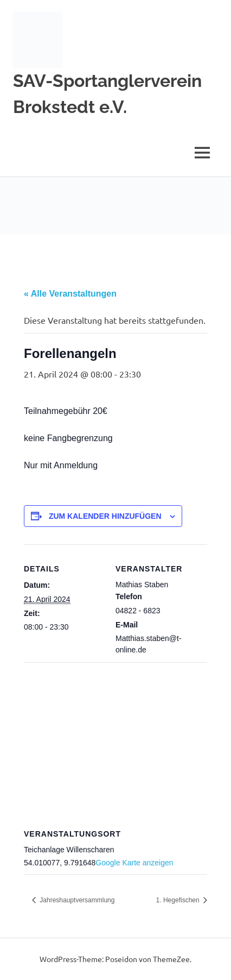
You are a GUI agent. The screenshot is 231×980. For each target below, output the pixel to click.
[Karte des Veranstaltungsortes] (116, 741)
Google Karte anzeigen (134, 863)
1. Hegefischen (179, 900)
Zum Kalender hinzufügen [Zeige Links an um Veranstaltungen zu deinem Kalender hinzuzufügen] (105, 516)
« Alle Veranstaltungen (70, 294)
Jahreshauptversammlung (76, 900)
